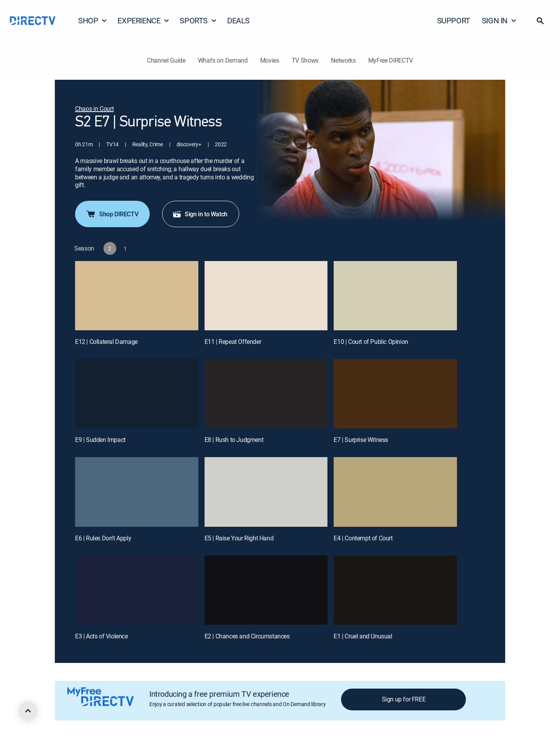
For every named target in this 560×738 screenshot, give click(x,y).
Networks (343, 60)
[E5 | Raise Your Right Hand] (266, 492)
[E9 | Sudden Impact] (137, 394)
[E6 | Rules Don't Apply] (137, 492)
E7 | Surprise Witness (361, 440)
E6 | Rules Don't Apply (103, 538)
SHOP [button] (93, 20)
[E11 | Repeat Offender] (266, 296)
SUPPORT (454, 20)
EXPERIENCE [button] (143, 20)
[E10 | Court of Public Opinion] (395, 296)
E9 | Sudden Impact (100, 440)
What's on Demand (223, 60)
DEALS (238, 20)
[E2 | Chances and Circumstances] (266, 590)
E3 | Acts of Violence (101, 636)
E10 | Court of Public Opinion (371, 342)
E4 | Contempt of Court (363, 538)
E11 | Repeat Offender (233, 342)
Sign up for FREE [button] (404, 699)
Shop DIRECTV (112, 214)
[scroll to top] (28, 711)
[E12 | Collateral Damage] (137, 296)
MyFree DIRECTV (391, 60)
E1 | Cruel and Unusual (363, 636)
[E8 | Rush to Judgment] (266, 394)
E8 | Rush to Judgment (234, 440)
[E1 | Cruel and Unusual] (395, 590)
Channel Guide (166, 60)
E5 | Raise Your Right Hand (239, 538)
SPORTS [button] (198, 20)
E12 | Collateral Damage (106, 342)
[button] (540, 21)
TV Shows (305, 60)
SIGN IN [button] (499, 20)
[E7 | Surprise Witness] (395, 394)
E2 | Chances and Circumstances (247, 636)
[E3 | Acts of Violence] (137, 590)
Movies (270, 60)
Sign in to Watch (200, 214)
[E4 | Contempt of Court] (395, 492)
